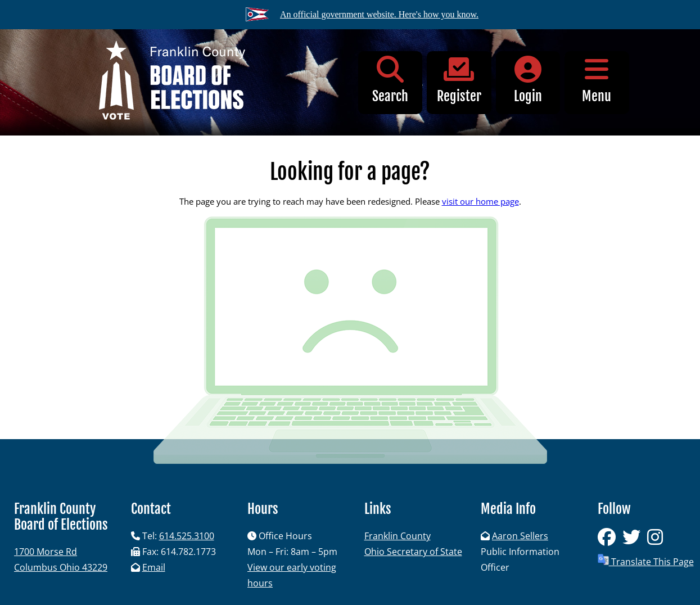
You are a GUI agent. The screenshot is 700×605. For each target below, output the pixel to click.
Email (154, 567)
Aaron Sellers (520, 536)
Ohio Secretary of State (413, 552)
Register (459, 80)
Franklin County (398, 536)
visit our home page (480, 201)
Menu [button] (597, 80)
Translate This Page (646, 561)
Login (528, 80)
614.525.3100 (187, 536)
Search (390, 80)
